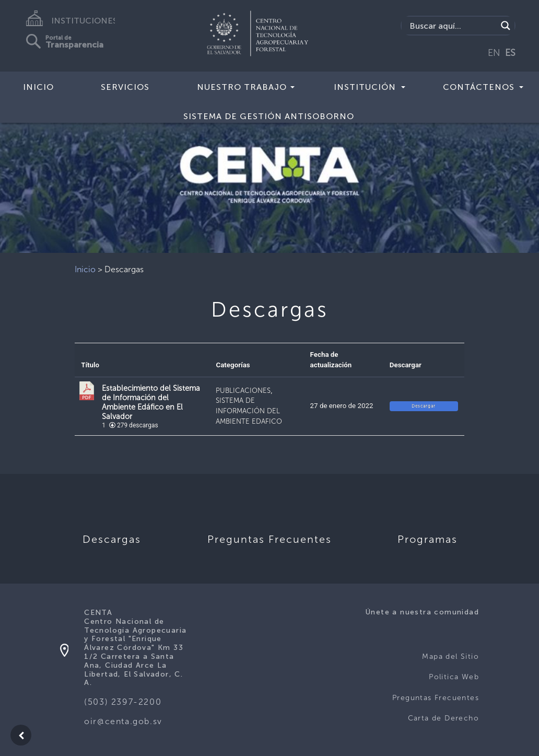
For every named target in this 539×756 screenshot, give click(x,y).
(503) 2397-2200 (123, 702)
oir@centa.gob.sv (123, 721)
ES (510, 53)
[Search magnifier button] (506, 26)
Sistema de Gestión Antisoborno (269, 116)
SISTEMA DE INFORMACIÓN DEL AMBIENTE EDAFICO (249, 411)
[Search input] (452, 26)
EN (494, 53)
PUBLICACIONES (243, 390)
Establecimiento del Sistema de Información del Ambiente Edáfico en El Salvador (151, 402)
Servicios (125, 87)
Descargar (424, 406)
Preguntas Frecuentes (436, 698)
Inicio (38, 87)
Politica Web (454, 677)
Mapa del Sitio (450, 656)
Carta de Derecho (443, 718)
